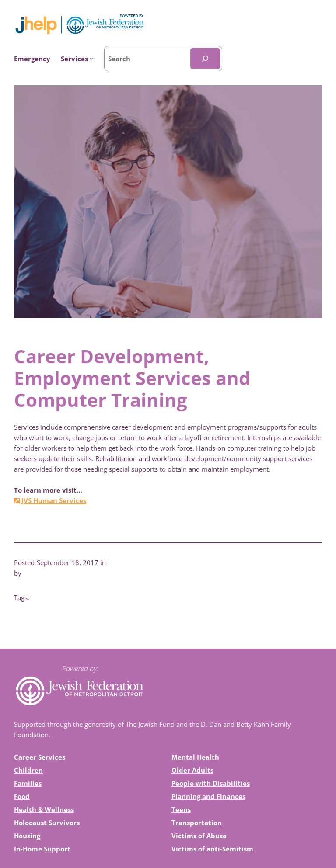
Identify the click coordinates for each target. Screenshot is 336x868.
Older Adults (192, 770)
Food (22, 796)
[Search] (205, 59)
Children (28, 770)
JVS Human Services (50, 500)
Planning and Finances (208, 796)
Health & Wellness (44, 809)
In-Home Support (42, 849)
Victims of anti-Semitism (212, 849)
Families (28, 783)
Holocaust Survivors (47, 823)
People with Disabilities (211, 783)
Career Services (40, 757)
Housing (27, 836)
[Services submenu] (77, 59)
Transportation (197, 823)
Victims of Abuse (199, 836)
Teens (181, 809)
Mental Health (195, 757)
